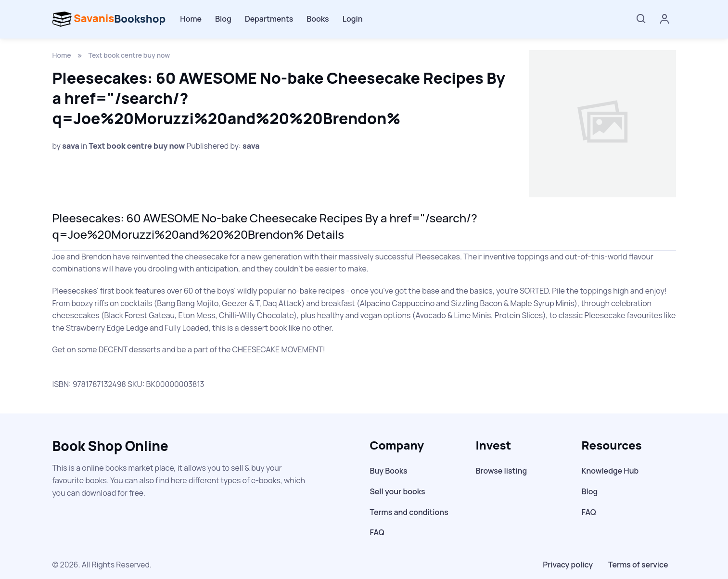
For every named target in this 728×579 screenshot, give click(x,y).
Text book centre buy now (129, 55)
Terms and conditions (409, 512)
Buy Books (389, 471)
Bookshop (109, 19)
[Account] (664, 19)
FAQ (377, 532)
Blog (223, 19)
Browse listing (502, 471)
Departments (269, 19)
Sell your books (398, 491)
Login (353, 19)
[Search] (641, 19)
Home (191, 19)
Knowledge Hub (610, 471)
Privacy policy (568, 565)
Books (318, 19)
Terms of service (638, 565)
